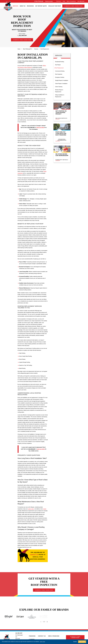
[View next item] (47, 622)
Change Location (49, 1)
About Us (23, 6)
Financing (32, 636)
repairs (45, 509)
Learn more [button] (42, 642)
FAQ (64, 1)
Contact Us (42, 636)
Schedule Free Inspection (73, 6)
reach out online (40, 127)
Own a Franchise (71, 1)
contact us (34, 555)
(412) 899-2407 (23, 35)
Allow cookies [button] (82, 642)
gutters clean (31, 509)
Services (15, 6)
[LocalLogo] (8, 6)
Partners (59, 1)
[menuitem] (15, 6)
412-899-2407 (81, 1)
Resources (30, 6)
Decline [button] (75, 642)
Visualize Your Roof (55, 6)
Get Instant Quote (41, 6)
